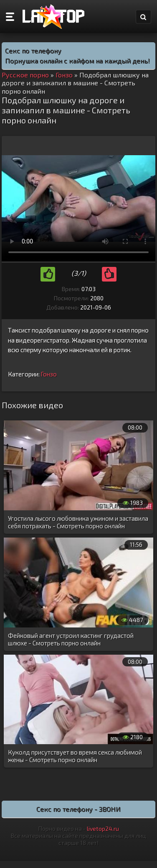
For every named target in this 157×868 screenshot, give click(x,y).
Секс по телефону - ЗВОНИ (78, 809)
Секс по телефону (33, 50)
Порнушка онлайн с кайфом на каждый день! (77, 60)
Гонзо (49, 374)
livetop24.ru (103, 828)
